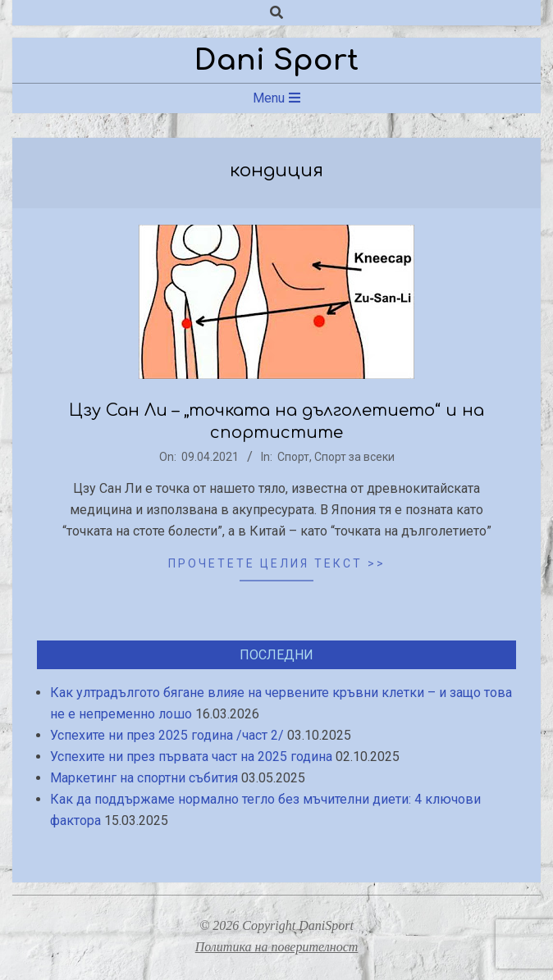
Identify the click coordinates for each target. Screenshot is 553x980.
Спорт (293, 457)
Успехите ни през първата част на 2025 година (191, 757)
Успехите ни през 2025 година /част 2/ (167, 735)
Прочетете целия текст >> (277, 563)
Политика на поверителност (277, 947)
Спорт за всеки (354, 457)
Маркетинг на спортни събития (144, 778)
